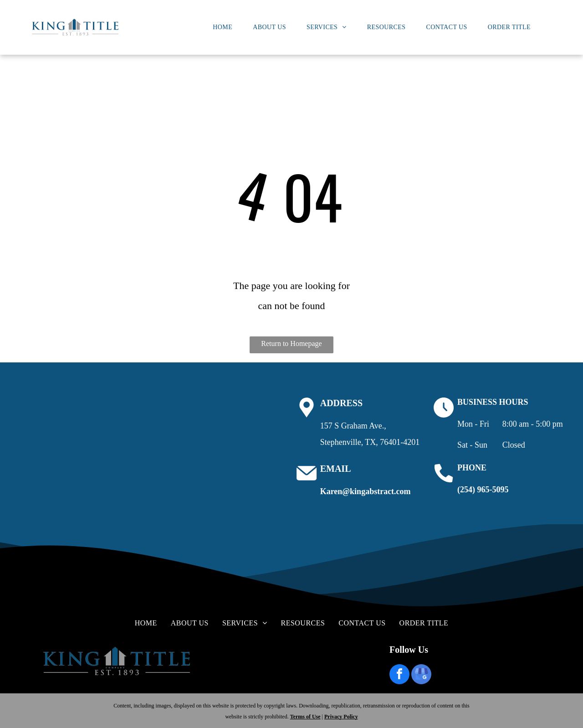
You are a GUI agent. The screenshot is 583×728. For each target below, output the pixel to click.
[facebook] (399, 675)
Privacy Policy (341, 717)
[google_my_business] (421, 675)
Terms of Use (305, 717)
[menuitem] (226, 27)
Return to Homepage (291, 343)
